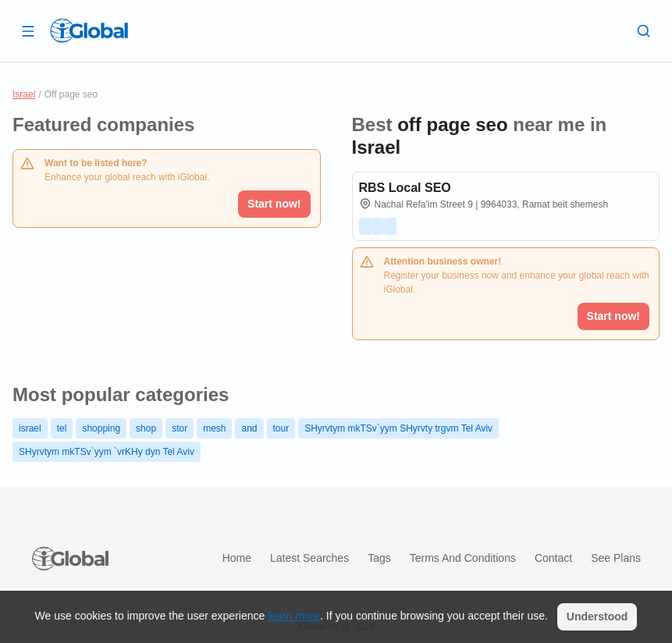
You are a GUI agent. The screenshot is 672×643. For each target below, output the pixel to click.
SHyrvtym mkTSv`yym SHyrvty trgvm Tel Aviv (398, 428)
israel (30, 428)
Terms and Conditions (463, 558)
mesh (214, 428)
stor (180, 428)
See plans (616, 558)
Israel (24, 94)
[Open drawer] (28, 30)
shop (146, 428)
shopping (101, 428)
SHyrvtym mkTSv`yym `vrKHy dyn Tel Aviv (107, 452)
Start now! (274, 204)
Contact (553, 558)
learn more (294, 616)
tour (281, 428)
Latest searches (309, 558)
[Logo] (89, 30)
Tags (379, 558)
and (249, 428)
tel (62, 428)
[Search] (644, 30)
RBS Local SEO (405, 188)
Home (237, 558)
